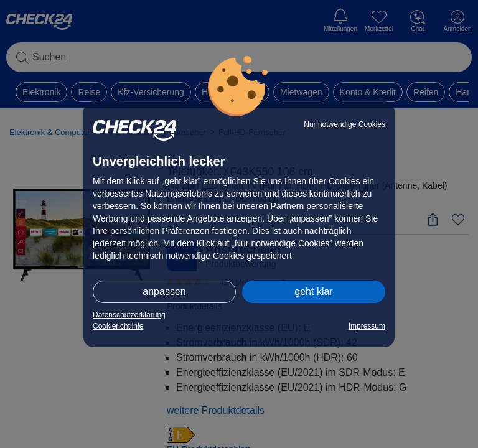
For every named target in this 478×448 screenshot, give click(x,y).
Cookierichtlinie (118, 326)
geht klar (313, 292)
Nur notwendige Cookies (344, 124)
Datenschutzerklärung (129, 315)
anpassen (164, 292)
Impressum (367, 326)
